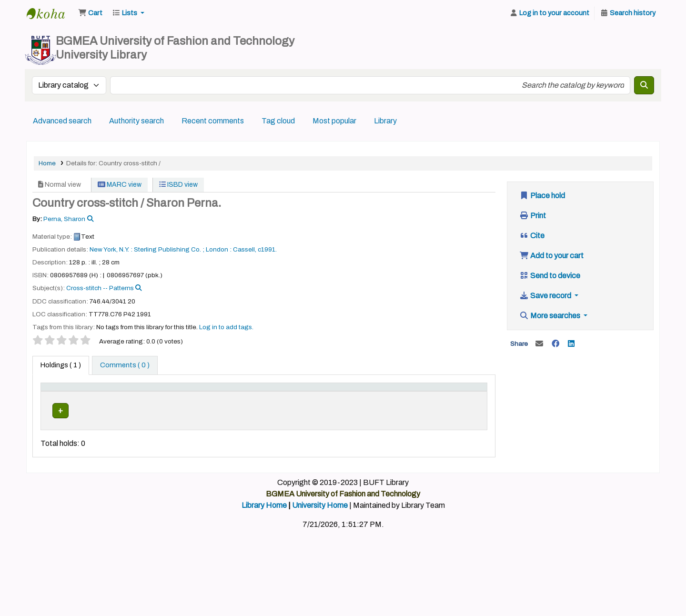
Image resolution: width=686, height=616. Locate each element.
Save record (546, 296)
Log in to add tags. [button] (226, 327)
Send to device (550, 276)
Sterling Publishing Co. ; (169, 249)
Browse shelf (268, 431)
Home (47, 163)
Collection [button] (210, 402)
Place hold (542, 196)
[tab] (125, 365)
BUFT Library (50, 13)
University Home (320, 526)
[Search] (644, 85)
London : (219, 249)
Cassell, (245, 249)
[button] (90, 13)
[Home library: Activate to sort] (165, 397)
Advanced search (62, 121)
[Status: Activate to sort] (421, 397)
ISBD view (178, 185)
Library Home (264, 526)
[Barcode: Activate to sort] (464, 397)
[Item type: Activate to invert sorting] (62, 397)
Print (533, 216)
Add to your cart (551, 256)
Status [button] (415, 402)
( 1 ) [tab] (61, 365)
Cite (532, 236)
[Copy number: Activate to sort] (373, 397)
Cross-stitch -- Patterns (100, 288)
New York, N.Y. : (111, 249)
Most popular (334, 121)
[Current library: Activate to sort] (111, 397)
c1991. (267, 249)
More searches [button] (550, 316)
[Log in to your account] (549, 13)
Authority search (136, 121)
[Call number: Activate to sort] (293, 397)
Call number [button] (263, 402)
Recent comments (213, 121)
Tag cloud (278, 121)
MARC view (120, 185)
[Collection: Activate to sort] (216, 397)
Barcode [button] (459, 402)
